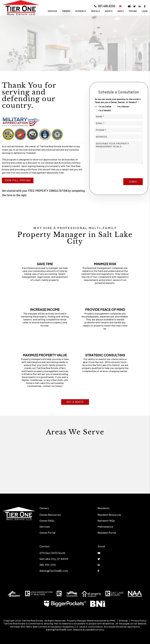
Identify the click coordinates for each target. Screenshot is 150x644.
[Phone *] (119, 130)
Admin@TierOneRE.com (54, 571)
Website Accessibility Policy (89, 630)
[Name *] (119, 117)
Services (45, 527)
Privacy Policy (139, 621)
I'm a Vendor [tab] (105, 110)
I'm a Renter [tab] (123, 106)
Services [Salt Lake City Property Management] (52, 11)
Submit (133, 170)
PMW (113, 621)
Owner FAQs (47, 521)
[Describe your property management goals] (119, 152)
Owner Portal (48, 533)
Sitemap (123, 621)
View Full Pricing (18, 180)
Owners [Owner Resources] (66, 11)
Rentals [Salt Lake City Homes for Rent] (96, 11)
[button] (118, 6)
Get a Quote (75, 402)
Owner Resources (50, 515)
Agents (109, 11)
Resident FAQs (106, 521)
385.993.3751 (48, 565)
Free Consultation (31, 52)
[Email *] (119, 123)
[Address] (119, 137)
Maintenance (105, 527)
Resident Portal (107, 533)
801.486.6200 (107, 6)
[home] (21, 7)
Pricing (133, 11)
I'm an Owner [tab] (105, 106)
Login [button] (145, 11)
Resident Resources (109, 515)
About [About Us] (121, 11)
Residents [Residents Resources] (81, 11)
